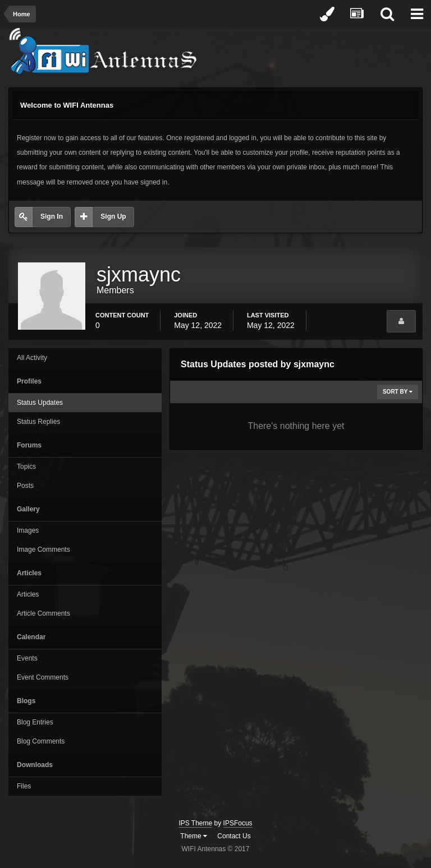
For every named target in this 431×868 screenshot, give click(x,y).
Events (27, 658)
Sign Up (113, 216)
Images (28, 530)
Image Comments (43, 550)
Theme (194, 836)
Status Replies (38, 422)
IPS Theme (195, 823)
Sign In (52, 216)
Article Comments (43, 613)
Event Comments (43, 677)
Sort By (398, 392)
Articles (28, 594)
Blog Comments (41, 741)
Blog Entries (35, 722)
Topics (26, 467)
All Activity (32, 358)
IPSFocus (238, 823)
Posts (25, 486)
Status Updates (40, 403)
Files (24, 786)
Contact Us (234, 836)
